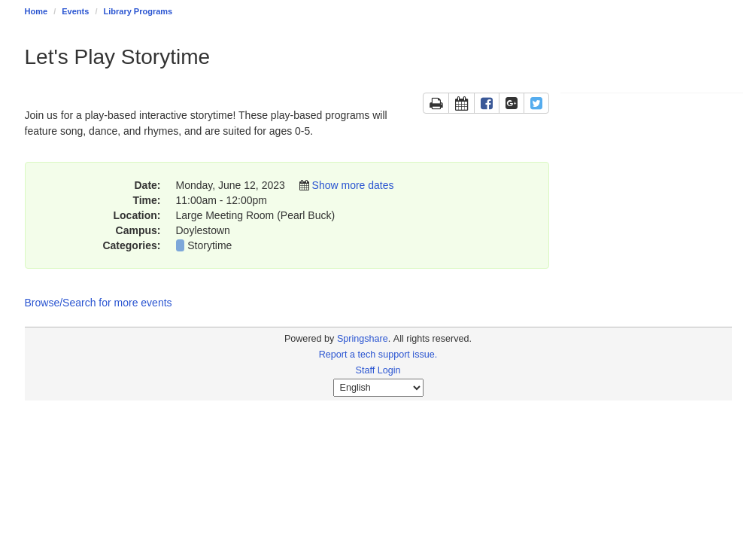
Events (75, 11)
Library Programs (138, 11)
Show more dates (353, 185)
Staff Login (378, 370)
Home (36, 11)
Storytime (209, 245)
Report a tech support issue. (378, 355)
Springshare (363, 339)
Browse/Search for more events (99, 303)
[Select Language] (378, 388)
